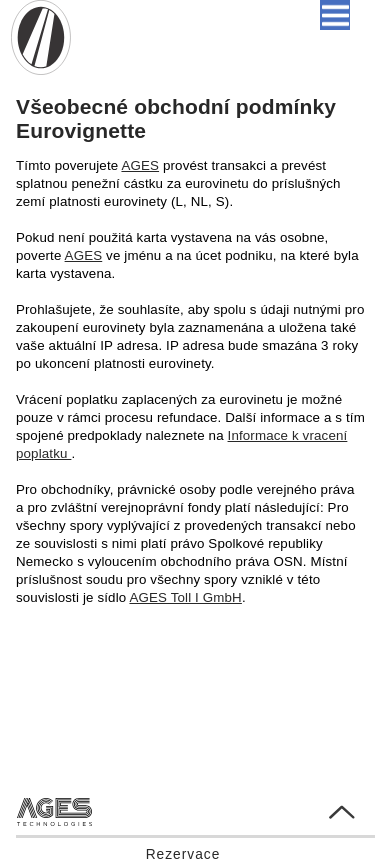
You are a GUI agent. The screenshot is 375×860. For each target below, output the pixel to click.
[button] (335, 15)
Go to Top (325, 806)
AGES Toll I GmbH (185, 597)
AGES (140, 165)
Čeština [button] (201, 15)
